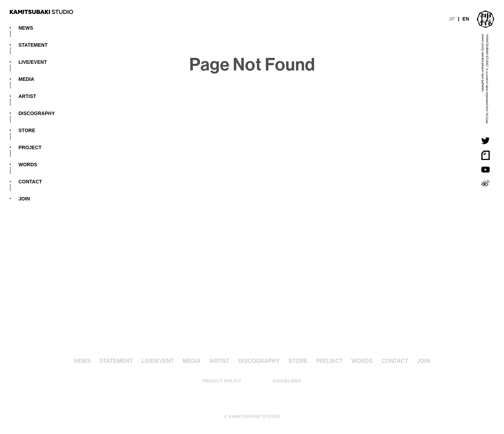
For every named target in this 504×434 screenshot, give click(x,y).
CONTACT (30, 181)
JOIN (24, 198)
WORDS (28, 164)
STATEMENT (33, 45)
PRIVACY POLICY (222, 381)
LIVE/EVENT (33, 62)
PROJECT (30, 147)
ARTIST (27, 96)
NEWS (26, 28)
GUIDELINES (287, 381)
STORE (27, 130)
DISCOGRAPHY (37, 113)
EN (466, 18)
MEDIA (26, 79)
